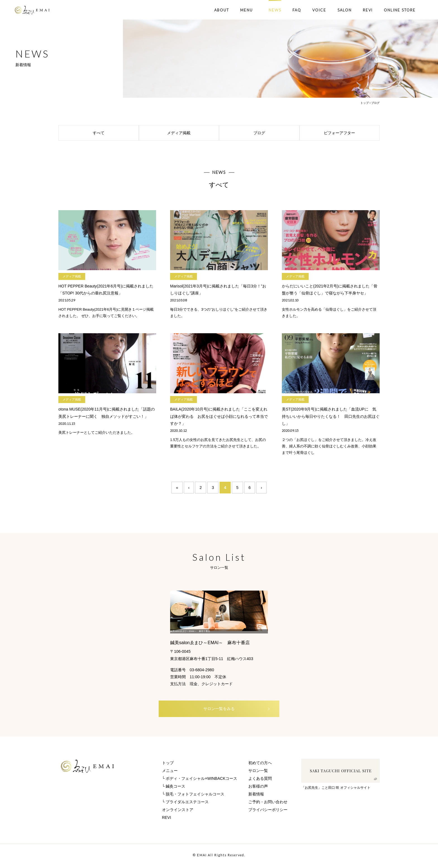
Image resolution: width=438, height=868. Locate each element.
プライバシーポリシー (268, 811)
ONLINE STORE (400, 10)
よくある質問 (260, 780)
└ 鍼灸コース (174, 788)
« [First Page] (177, 488)
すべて (114, 133)
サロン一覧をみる (228, 710)
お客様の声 (258, 788)
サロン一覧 (258, 772)
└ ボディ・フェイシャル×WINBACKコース (200, 780)
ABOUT (222, 10)
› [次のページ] (261, 488)
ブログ (275, 133)
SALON (345, 10)
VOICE (319, 10)
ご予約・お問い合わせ (268, 804)
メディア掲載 (192, 133)
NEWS (275, 10)
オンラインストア (178, 811)
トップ (365, 103)
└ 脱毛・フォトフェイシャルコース (193, 796)
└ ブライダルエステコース (185, 804)
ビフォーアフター (350, 133)
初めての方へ (260, 764)
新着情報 (256, 796)
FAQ (297, 10)
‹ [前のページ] (189, 488)
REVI (368, 10)
